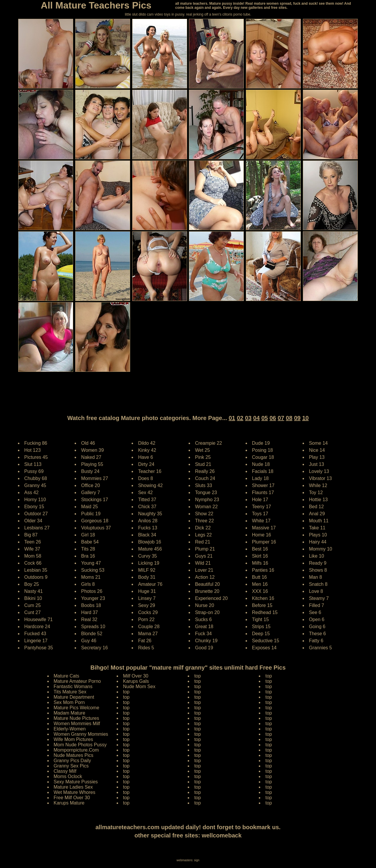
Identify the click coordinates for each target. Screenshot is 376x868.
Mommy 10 (321, 549)
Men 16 (260, 584)
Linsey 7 (147, 598)
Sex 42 (145, 492)
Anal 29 (317, 514)
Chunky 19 (206, 641)
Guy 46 (89, 641)
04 (256, 418)
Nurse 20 (205, 605)
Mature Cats (67, 676)
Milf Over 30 (136, 676)
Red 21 (203, 542)
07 (281, 418)
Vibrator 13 (320, 478)
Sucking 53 (93, 570)
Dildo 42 (147, 443)
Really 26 (205, 471)
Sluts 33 (204, 485)
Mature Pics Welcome (77, 708)
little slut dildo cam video (144, 14)
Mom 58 (33, 556)
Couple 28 (149, 627)
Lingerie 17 (36, 641)
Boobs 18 (91, 605)
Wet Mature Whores (75, 792)
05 (265, 418)
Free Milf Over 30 (72, 798)
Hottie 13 (318, 500)
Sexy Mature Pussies (76, 782)
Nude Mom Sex (139, 686)
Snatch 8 (318, 584)
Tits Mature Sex (70, 692)
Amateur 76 (150, 584)
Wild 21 (203, 563)
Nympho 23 (207, 500)
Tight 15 (260, 619)
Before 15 (262, 605)
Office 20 (90, 485)
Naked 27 (91, 457)
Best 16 (260, 549)
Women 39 (92, 450)
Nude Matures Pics (74, 755)
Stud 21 (203, 464)
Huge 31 (147, 591)
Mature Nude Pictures (77, 718)
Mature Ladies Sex (73, 787)
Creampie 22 (209, 443)
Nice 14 (317, 450)
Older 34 (33, 521)
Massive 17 (264, 528)
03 (248, 418)
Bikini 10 (33, 598)
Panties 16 (263, 570)
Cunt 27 (33, 612)
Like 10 (317, 556)
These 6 (318, 634)
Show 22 (204, 514)
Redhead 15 (265, 612)
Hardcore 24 (37, 627)
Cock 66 (33, 563)
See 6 (315, 612)
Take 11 (317, 528)
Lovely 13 (319, 471)
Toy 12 (316, 492)
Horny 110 (35, 500)
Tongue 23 (206, 492)
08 (289, 418)
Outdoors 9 (36, 577)
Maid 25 (89, 507)
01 (232, 418)
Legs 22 (203, 535)
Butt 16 (260, 577)
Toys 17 (260, 514)
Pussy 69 (34, 471)
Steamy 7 (319, 598)
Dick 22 (203, 528)
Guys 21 (204, 556)
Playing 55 (92, 464)
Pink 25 (203, 457)
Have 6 (146, 457)
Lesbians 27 (37, 528)
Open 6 (317, 619)
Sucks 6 (203, 619)
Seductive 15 (266, 641)
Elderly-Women (70, 729)
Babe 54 (90, 542)
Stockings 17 (95, 500)
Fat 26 (145, 641)
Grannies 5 (320, 648)
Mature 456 (150, 549)
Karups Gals (136, 681)
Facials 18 (263, 471)
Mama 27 (148, 634)
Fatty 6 (316, 641)
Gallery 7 (90, 492)
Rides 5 (146, 648)
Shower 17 (263, 485)
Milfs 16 (260, 563)
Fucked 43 (35, 634)
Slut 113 (33, 464)
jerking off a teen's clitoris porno (218, 14)
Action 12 (205, 577)
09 (297, 418)
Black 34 (147, 535)
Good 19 (204, 648)
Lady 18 (260, 478)
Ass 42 (32, 492)
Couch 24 (205, 478)
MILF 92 (147, 570)
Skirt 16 (260, 556)
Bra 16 (88, 556)
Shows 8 (318, 570)
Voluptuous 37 (96, 528)
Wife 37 (32, 549)
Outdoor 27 (36, 514)
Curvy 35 (147, 556)
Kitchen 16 (263, 598)
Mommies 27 (95, 478)
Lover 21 (204, 570)
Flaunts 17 (263, 492)
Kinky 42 (147, 450)
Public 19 (91, 514)
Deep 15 (261, 634)
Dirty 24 (146, 464)
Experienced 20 (211, 598)
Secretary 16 (94, 648)
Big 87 (31, 535)
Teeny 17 (262, 507)
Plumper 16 (264, 542)
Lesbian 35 (36, 570)
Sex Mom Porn (69, 702)
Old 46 (88, 443)
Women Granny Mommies (81, 734)
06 (273, 418)
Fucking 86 (36, 443)
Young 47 (91, 563)
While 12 (318, 485)
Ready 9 (318, 563)
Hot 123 (33, 450)
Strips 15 (261, 627)
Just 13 (317, 464)
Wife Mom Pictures (73, 739)
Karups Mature (69, 803)
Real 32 (89, 619)
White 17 (261, 521)
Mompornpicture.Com (76, 750)
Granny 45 (35, 485)
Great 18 (204, 627)
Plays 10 (318, 535)
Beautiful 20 (208, 584)
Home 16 (262, 535)
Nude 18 (261, 464)
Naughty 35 (150, 514)
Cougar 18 (263, 457)
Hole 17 (260, 500)
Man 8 (315, 577)
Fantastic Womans (73, 686)
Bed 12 (317, 507)
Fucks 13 (148, 528)
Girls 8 (88, 584)
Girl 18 (88, 535)
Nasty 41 (34, 591)
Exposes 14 (264, 648)
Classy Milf (65, 771)
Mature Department (74, 697)
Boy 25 (32, 584)
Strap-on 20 (207, 612)
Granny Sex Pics (71, 766)
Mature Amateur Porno (77, 681)
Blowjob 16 (150, 542)
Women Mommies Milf (77, 724)
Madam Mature (70, 713)
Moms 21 (91, 577)
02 (240, 418)
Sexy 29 (147, 605)
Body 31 (147, 577)
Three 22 (204, 521)
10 (305, 418)
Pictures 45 (36, 457)
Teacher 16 (150, 471)
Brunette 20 (207, 591)
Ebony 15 (34, 507)
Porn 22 (146, 619)
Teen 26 (33, 542)
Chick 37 (147, 507)
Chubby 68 (36, 478)
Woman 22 (206, 507)
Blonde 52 (92, 634)
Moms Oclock (68, 776)
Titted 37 (147, 500)
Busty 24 (90, 471)
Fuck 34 (203, 634)
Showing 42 (150, 485)
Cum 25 (33, 605)
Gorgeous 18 (95, 521)
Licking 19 (149, 563)
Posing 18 (262, 450)
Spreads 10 (93, 627)
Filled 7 (317, 605)
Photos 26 (92, 591)
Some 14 (318, 443)
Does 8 (146, 478)
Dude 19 (261, 443)
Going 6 (317, 627)
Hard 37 (89, 612)
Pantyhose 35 (39, 648)
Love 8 (316, 591)
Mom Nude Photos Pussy (80, 745)
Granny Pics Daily (72, 761)
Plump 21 (205, 549)
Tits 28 (88, 549)
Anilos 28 (148, 521)
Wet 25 (202, 450)
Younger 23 (93, 598)
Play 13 (317, 457)
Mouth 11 (319, 521)
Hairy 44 (318, 542)
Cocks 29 (148, 612)
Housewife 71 (39, 619)
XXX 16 (260, 591)
